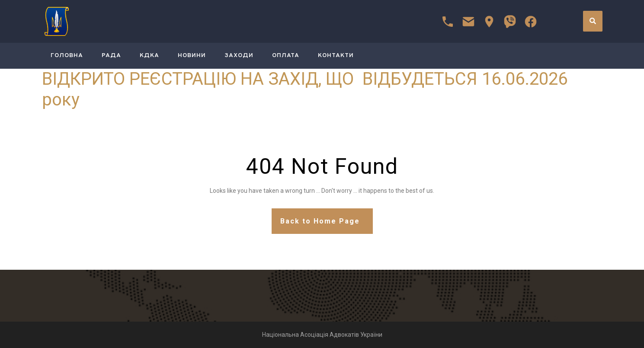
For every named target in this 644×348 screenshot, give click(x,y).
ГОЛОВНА (67, 56)
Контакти (336, 56)
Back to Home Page (320, 221)
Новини (192, 56)
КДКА (149, 56)
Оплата (286, 56)
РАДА (111, 56)
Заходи (239, 56)
